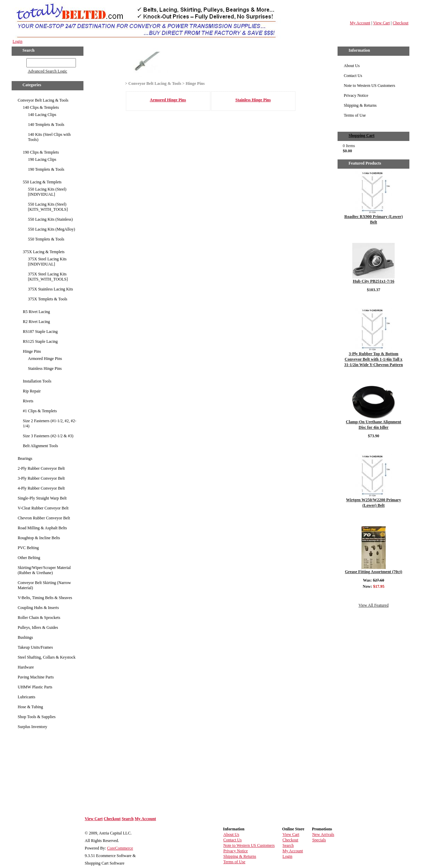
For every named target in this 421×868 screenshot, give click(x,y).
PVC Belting (28, 548)
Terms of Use (355, 115)
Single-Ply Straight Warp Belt (42, 498)
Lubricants (27, 697)
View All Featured (373, 605)
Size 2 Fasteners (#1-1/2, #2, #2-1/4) (50, 423)
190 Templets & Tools (46, 169)
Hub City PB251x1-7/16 (374, 281)
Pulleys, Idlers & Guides (38, 627)
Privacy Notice (356, 95)
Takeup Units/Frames (35, 647)
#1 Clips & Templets (40, 411)
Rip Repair (32, 391)
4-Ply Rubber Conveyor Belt (41, 488)
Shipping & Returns (360, 105)
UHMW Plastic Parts (35, 687)
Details (374, 233)
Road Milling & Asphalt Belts (42, 528)
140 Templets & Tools (46, 125)
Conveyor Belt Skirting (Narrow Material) (44, 585)
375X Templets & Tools (48, 299)
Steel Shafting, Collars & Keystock (47, 657)
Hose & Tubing (30, 707)
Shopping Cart (361, 135)
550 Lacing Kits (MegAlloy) (52, 229)
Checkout (400, 23)
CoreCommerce (120, 848)
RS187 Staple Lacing (40, 332)
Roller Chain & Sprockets (39, 618)
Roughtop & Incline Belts (39, 538)
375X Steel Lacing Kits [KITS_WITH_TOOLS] (48, 277)
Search (128, 819)
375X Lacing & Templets (44, 252)
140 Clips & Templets (41, 107)
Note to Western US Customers (369, 86)
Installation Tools (37, 381)
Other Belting (29, 558)
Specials (319, 840)
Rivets (28, 401)
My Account (360, 23)
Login (18, 41)
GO (21, 62)
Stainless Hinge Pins (45, 368)
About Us (352, 66)
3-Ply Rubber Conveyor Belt (41, 478)
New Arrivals (323, 834)
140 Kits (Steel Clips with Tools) (49, 137)
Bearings (25, 458)
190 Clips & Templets (41, 152)
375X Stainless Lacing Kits (51, 289)
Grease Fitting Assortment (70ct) (374, 572)
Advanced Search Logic (47, 71)
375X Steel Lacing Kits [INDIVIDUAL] (47, 262)
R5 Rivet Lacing (36, 312)
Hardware (26, 667)
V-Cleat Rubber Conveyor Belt (43, 508)
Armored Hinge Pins (45, 359)
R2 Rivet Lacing (36, 322)
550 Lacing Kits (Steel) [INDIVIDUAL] (47, 192)
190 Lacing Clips (42, 159)
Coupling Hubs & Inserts (38, 608)
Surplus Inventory (32, 727)
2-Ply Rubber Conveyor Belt (41, 468)
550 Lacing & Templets (42, 182)
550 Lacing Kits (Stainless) (50, 219)
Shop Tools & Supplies (37, 717)
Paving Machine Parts (36, 677)
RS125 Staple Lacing (40, 341)
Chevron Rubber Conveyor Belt (44, 518)
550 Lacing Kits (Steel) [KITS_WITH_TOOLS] (48, 207)
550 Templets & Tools (46, 239)
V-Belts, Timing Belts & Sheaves (45, 598)
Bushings (25, 637)
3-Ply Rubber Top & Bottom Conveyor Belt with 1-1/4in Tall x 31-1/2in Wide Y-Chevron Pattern (373, 359)
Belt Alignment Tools (41, 446)
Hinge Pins (32, 351)
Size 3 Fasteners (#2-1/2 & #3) (48, 436)
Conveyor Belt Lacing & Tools (43, 100)
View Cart (381, 23)
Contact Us (353, 76)
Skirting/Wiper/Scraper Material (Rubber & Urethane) (44, 570)
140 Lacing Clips (42, 115)
